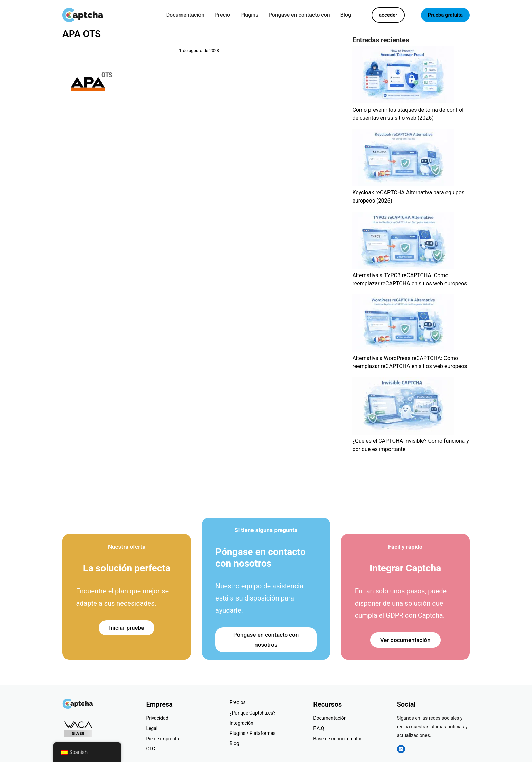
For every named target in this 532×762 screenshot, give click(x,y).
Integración (242, 723)
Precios (238, 702)
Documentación (330, 718)
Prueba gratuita (445, 15)
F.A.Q (319, 728)
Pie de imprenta (162, 739)
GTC (150, 749)
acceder (388, 15)
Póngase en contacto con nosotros (266, 640)
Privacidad (157, 718)
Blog (234, 743)
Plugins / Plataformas (253, 733)
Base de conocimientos (338, 739)
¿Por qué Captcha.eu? (253, 713)
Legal (152, 728)
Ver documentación (405, 640)
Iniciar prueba (127, 628)
